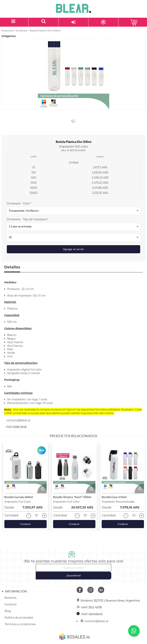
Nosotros (10, 598)
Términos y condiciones (20, 624)
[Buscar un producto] (44, 22)
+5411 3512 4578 (89, 607)
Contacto (11, 604)
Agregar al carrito (73, 249)
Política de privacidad (19, 618)
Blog (8, 611)
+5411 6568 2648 (16, 427)
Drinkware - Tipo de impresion (27, 219)
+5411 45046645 (89, 614)
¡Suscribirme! (74, 576)
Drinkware (22, 30)
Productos (7, 30)
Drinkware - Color (19, 203)
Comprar (26, 524)
